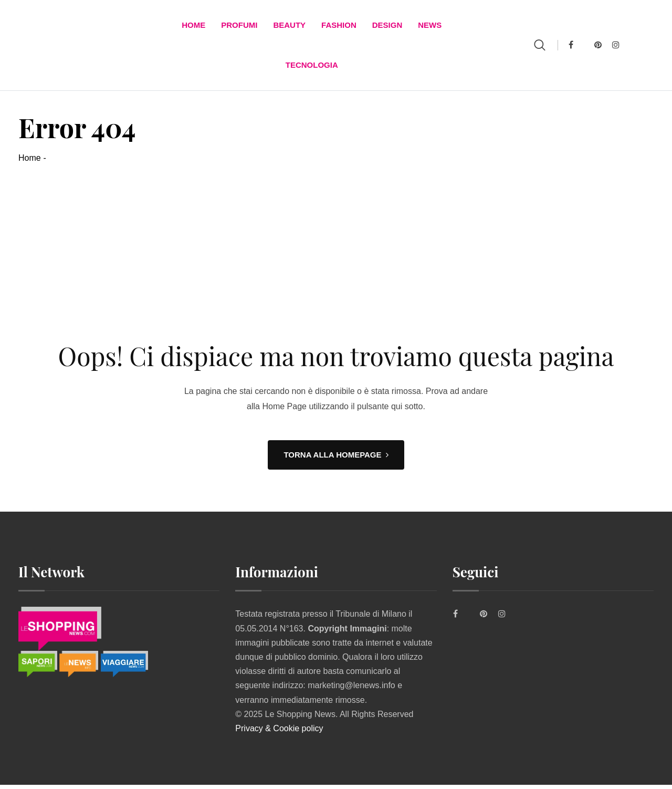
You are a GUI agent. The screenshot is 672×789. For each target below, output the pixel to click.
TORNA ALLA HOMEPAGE (336, 459)
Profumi (239, 26)
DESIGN (387, 26)
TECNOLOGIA (312, 68)
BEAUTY (289, 26)
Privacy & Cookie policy (279, 733)
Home (193, 26)
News (430, 26)
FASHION (339, 26)
